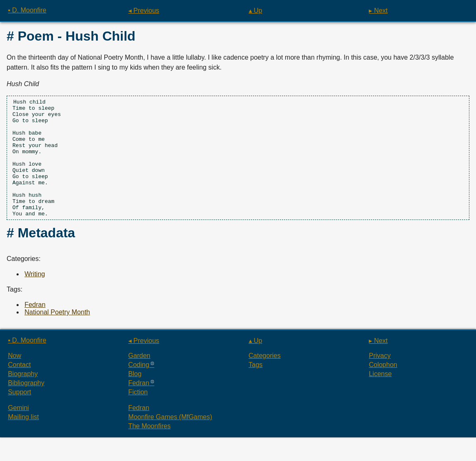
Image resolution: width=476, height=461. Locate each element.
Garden (139, 379)
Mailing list (23, 440)
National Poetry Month (57, 336)
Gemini (18, 431)
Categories (265, 379)
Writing (35, 298)
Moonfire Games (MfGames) (170, 440)
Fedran (35, 328)
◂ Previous (144, 11)
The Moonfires (149, 450)
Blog (135, 397)
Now (14, 379)
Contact (19, 388)
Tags (256, 388)
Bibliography (26, 407)
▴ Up (256, 11)
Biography (23, 397)
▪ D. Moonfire (27, 10)
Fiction (138, 416)
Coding (139, 388)
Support (19, 416)
